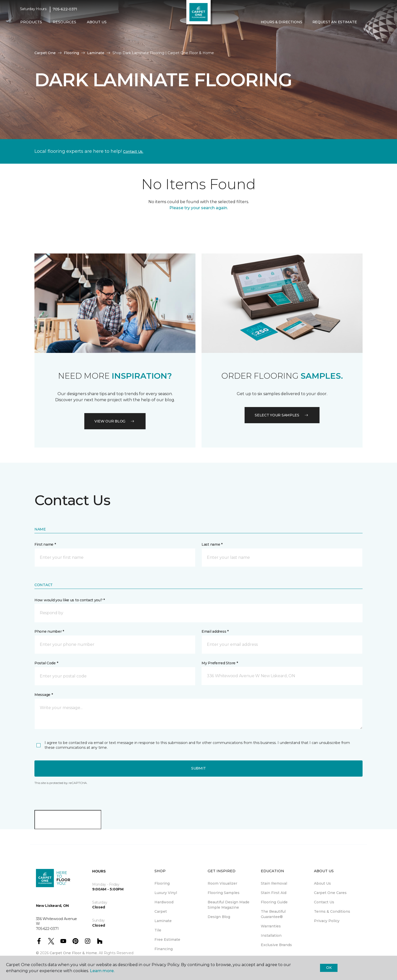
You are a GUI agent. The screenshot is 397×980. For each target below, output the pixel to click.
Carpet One (45, 53)
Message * (44, 695)
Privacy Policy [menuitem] (327, 921)
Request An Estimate (335, 22)
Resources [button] (64, 22)
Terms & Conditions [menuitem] (332, 911)
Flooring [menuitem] (162, 883)
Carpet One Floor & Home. (74, 953)
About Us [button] (97, 22)
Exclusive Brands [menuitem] (276, 945)
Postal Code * (46, 663)
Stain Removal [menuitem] (274, 883)
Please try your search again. (199, 208)
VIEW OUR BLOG (115, 421)
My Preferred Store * (220, 663)
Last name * (212, 544)
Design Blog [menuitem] (219, 917)
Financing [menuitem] (164, 949)
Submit (198, 768)
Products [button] (31, 22)
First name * (45, 544)
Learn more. (102, 971)
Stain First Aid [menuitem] (274, 893)
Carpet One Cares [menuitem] (330, 893)
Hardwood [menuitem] (164, 902)
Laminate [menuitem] (163, 921)
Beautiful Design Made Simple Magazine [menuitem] (229, 905)
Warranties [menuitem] (271, 926)
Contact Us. (133, 152)
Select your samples (282, 415)
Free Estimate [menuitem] (167, 940)
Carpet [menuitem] (161, 911)
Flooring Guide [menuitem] (274, 902)
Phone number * (49, 631)
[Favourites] (372, 22)
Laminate (96, 53)
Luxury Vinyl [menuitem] (166, 893)
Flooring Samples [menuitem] (224, 893)
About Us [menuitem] (322, 883)
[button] (366, 22)
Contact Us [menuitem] (324, 902)
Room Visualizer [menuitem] (222, 883)
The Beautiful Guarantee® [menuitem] (273, 914)
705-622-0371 (65, 9)
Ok (329, 968)
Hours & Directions (282, 22)
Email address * (215, 631)
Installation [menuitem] (271, 935)
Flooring (71, 53)
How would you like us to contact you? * (70, 600)
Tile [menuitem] (158, 930)
